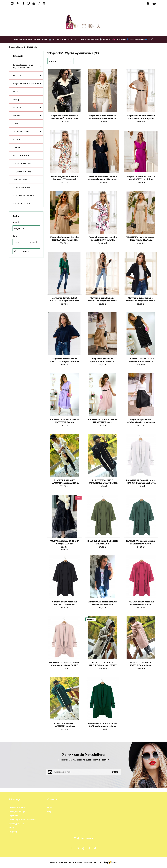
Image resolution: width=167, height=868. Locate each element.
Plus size (27, 75)
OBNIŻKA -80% (20, 179)
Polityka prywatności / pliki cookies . (23, 820)
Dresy (15, 123)
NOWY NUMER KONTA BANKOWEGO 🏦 (32, 39)
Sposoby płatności (16, 824)
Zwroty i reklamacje (17, 812)
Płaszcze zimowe (21, 155)
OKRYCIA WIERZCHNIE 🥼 (90, 39)
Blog (49, 812)
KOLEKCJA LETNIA (21, 203)
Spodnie (16, 139)
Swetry (16, 99)
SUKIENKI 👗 (123, 39)
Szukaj (26, 251)
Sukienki (27, 115)
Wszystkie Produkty (22, 171)
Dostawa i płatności (17, 807)
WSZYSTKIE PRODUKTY (64, 39)
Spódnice (27, 107)
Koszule (16, 147)
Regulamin (13, 816)
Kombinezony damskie (23, 195)
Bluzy (15, 91)
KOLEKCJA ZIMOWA (22, 163)
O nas (50, 807)
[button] (154, 3)
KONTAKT (13, 832)
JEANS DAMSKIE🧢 (138, 39)
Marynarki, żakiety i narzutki (27, 83)
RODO (12, 828)
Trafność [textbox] (53, 61)
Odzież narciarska (27, 131)
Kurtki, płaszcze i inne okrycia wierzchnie (27, 66)
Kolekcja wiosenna (21, 187)
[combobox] (60, 61)
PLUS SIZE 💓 (109, 39)
